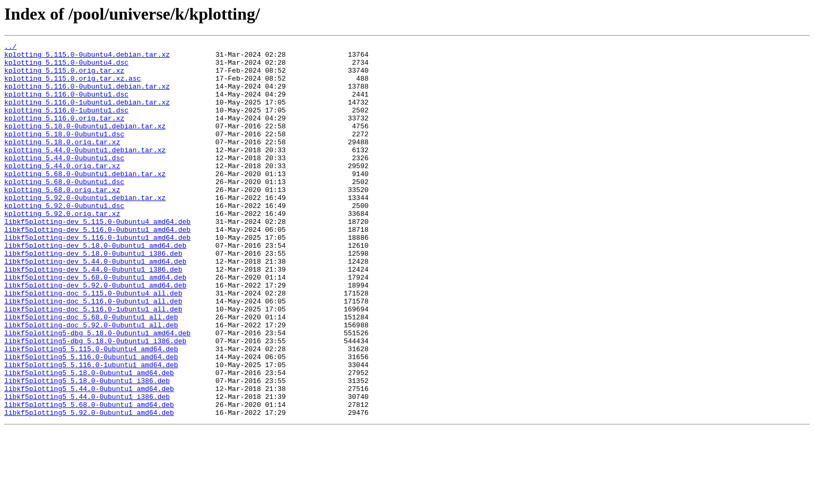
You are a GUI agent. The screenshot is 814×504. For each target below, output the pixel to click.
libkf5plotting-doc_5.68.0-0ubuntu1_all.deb (91, 372)
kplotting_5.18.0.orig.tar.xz (62, 162)
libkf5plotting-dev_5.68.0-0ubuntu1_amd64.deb (95, 325)
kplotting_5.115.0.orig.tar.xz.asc (72, 86)
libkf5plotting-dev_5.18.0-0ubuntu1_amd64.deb (95, 286)
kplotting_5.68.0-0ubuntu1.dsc (64, 210)
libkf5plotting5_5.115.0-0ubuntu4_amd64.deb (91, 411)
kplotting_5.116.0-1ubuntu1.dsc (66, 124)
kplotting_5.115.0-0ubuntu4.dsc (66, 67)
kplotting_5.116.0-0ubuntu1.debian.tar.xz (87, 95)
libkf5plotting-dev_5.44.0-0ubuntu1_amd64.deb (95, 306)
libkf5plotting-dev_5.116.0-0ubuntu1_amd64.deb (97, 267)
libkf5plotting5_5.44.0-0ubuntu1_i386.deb (87, 468)
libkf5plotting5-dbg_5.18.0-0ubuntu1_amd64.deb (97, 392)
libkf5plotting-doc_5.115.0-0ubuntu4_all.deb (93, 344)
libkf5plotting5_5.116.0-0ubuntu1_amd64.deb (91, 420)
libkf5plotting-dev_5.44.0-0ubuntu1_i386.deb (93, 315)
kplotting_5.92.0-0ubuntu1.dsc (64, 239)
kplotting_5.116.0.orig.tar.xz (64, 134)
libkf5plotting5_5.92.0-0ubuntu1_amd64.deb (89, 487)
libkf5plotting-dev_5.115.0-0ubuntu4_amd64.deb (97, 258)
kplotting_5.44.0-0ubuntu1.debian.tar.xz (85, 172)
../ (10, 48)
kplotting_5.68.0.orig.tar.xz (62, 220)
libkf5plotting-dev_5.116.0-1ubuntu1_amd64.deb (97, 277)
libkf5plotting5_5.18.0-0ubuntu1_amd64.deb (89, 439)
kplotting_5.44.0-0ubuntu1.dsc (64, 181)
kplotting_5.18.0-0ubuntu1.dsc (64, 153)
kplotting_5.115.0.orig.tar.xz (64, 76)
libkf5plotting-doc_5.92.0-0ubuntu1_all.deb (91, 382)
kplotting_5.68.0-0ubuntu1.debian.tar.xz (85, 201)
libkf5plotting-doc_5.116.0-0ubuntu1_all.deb (93, 353)
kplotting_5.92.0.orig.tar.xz (62, 248)
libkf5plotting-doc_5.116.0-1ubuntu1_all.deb (93, 363)
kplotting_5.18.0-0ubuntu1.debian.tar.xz (85, 143)
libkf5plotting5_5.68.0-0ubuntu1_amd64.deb (89, 477)
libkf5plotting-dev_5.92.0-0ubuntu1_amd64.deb (95, 334)
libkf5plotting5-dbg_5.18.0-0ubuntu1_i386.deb (95, 401)
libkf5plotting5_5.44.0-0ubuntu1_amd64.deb (89, 458)
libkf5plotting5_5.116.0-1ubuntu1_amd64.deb (91, 430)
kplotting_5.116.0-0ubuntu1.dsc (66, 105)
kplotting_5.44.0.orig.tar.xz (62, 191)
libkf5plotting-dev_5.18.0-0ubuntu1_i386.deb (93, 296)
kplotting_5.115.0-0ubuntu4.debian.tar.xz (87, 57)
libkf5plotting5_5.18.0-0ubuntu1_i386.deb (87, 449)
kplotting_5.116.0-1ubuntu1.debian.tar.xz (87, 115)
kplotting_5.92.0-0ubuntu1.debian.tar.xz (85, 229)
